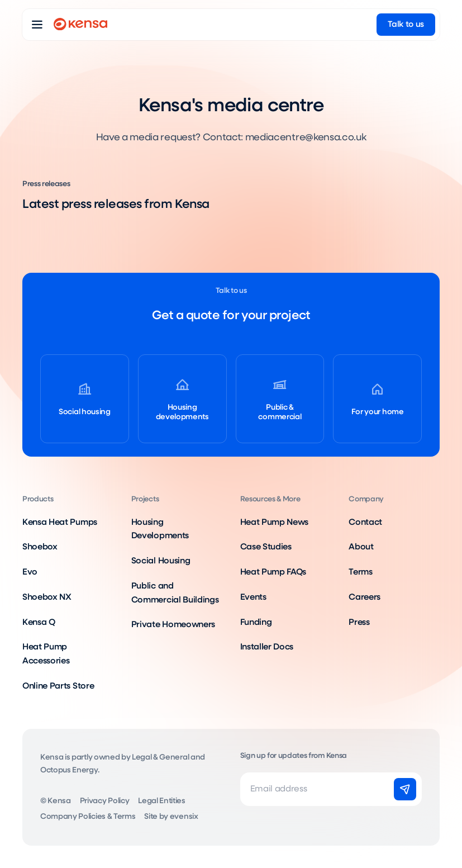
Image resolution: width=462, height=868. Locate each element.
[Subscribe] (405, 789)
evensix (184, 817)
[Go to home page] (80, 25)
